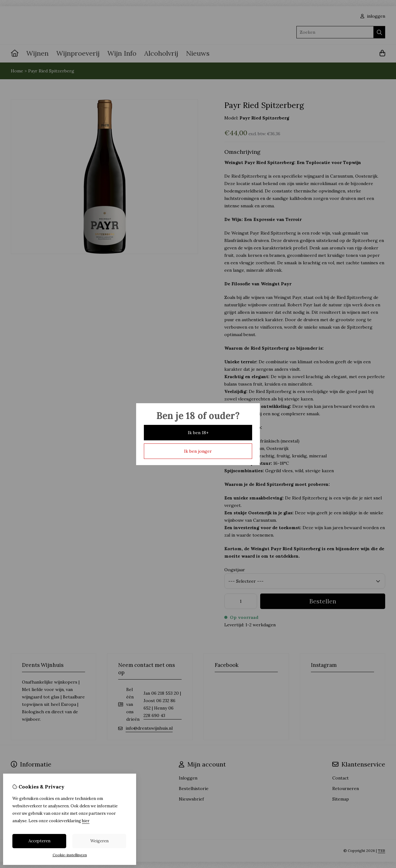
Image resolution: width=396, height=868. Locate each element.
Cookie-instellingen (70, 855)
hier (86, 821)
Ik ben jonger (198, 451)
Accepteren (39, 841)
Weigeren (99, 841)
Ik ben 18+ (198, 433)
